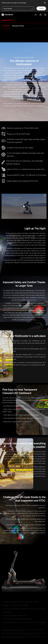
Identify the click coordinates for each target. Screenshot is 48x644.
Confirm (41, 8)
